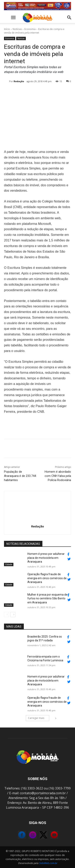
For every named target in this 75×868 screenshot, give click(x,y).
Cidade (9, 564)
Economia (30, 29)
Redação (19, 81)
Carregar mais (39, 718)
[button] (7, 18)
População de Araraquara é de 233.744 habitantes (20, 476)
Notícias (17, 29)
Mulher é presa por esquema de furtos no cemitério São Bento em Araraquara (47, 598)
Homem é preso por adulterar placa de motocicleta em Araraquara (46, 558)
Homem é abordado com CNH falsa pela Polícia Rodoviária (58, 476)
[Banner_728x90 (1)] (37, 6)
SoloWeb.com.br (48, 863)
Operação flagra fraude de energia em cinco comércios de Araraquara (47, 578)
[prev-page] (6, 615)
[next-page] (13, 615)
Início (7, 29)
